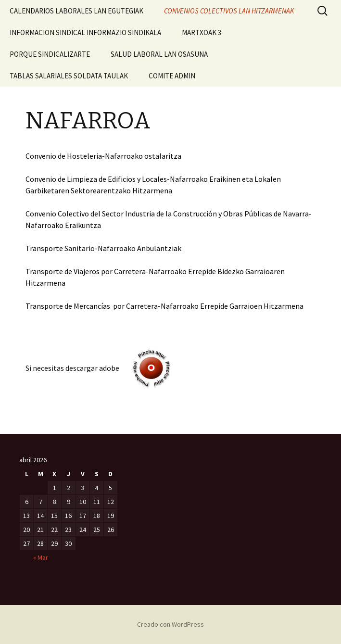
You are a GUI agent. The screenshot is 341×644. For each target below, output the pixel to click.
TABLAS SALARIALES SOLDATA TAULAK (69, 76)
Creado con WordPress (170, 624)
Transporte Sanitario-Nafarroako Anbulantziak (103, 248)
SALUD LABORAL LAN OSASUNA (159, 54)
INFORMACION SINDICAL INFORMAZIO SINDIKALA (85, 32)
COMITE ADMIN (172, 76)
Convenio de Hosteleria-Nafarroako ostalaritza (103, 156)
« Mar (41, 557)
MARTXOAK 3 (202, 32)
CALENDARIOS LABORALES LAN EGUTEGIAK (76, 11)
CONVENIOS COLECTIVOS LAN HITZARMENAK (229, 11)
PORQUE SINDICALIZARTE (50, 54)
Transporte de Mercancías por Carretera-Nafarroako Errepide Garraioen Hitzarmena (164, 306)
